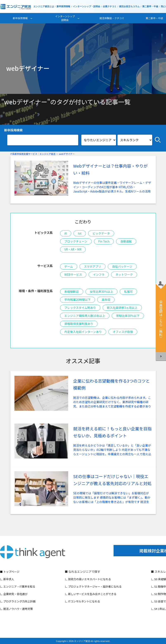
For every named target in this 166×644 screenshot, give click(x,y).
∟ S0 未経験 (158, 579)
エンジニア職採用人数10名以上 (85, 316)
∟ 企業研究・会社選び (14, 594)
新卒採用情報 (63, 6)
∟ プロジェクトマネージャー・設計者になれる (93, 586)
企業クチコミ (110, 6)
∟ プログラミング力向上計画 (18, 601)
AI (66, 233)
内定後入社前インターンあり (83, 332)
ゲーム (69, 266)
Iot (80, 233)
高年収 (106, 300)
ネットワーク (124, 274)
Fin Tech (104, 241)
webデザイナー (67, 154)
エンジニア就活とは (44, 6)
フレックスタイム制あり (80, 308)
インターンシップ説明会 (65, 18)
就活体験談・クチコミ (112, 18)
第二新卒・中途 (150, 6)
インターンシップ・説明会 (87, 6)
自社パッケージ (122, 266)
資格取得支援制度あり (79, 324)
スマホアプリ (92, 266)
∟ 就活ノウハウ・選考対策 (16, 609)
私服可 (128, 292)
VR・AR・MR (73, 249)
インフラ (99, 274)
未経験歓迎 (72, 292)
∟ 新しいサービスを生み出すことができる (91, 594)
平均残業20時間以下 (78, 300)
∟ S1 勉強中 (158, 586)
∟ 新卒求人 (7, 579)
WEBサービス (73, 274)
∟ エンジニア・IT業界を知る (18, 586)
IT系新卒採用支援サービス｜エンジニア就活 (33, 154)
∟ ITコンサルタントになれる (82, 601)
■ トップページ (10, 572)
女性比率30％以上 (102, 292)
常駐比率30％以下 (128, 316)
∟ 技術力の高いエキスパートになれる (88, 579)
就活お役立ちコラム (129, 6)
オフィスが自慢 (123, 332)
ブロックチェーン (76, 241)
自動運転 (126, 241)
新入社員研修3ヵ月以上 (122, 308)
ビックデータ (101, 233)
